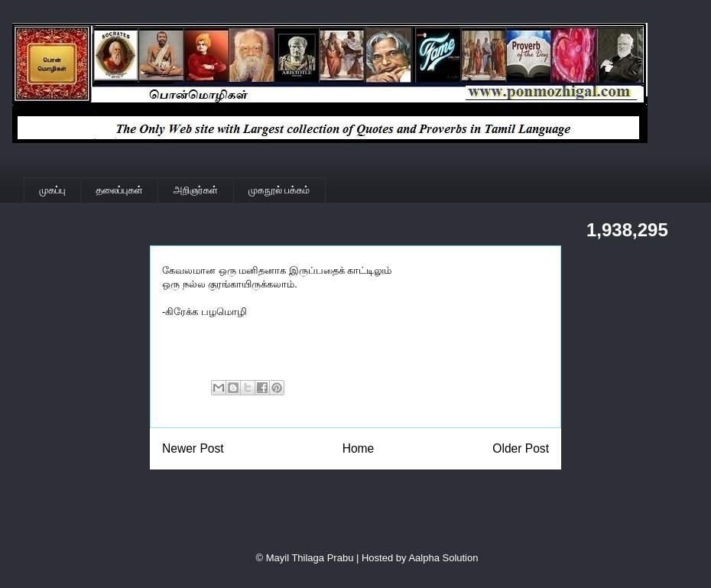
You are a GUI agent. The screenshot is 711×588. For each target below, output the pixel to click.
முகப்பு (53, 190)
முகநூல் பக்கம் (279, 190)
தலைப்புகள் (120, 190)
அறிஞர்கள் (196, 190)
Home (359, 448)
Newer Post (193, 448)
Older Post (521, 448)
